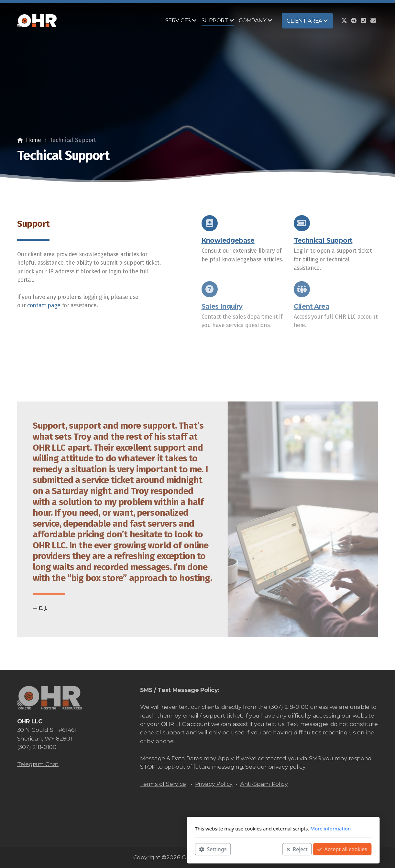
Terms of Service (163, 784)
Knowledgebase (228, 240)
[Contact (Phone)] (364, 21)
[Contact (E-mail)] (373, 21)
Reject (211, 849)
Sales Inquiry (222, 308)
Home (33, 140)
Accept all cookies (257, 849)
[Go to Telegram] (354, 21)
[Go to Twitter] (344, 21)
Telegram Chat (38, 764)
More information (245, 829)
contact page (44, 306)
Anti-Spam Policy (264, 784)
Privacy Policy (214, 784)
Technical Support (323, 240)
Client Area (312, 308)
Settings (127, 849)
